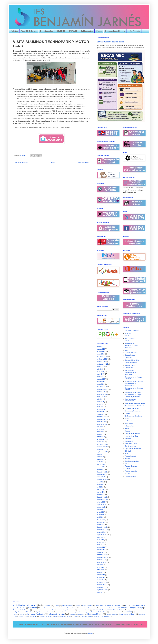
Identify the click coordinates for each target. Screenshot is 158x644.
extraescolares (130, 426)
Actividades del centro (132, 331)
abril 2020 (100, 517)
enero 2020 (101, 525)
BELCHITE (61, 31)
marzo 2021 (101, 489)
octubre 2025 (101, 362)
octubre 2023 (101, 422)
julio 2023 (100, 427)
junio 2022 (100, 457)
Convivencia (129, 368)
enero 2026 (101, 354)
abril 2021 (100, 487)
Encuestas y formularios (133, 411)
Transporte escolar (131, 471)
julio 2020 (100, 510)
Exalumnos (128, 421)
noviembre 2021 (102, 474)
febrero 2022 (101, 467)
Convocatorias (130, 370)
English (127, 413)
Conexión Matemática (132, 360)
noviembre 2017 (102, 585)
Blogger (91, 633)
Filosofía (128, 429)
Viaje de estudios (130, 476)
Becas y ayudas (130, 343)
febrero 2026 (101, 352)
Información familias (131, 436)
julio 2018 (100, 565)
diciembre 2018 (102, 555)
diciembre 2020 (102, 497)
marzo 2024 (101, 409)
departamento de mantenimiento (130, 400)
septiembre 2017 (102, 590)
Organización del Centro (133, 449)
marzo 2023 (101, 437)
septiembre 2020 (102, 505)
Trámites (128, 469)
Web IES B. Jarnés (29, 31)
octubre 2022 (101, 449)
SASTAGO (73, 31)
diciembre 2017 (102, 582)
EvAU (127, 418)
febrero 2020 (101, 522)
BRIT (126, 350)
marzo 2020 (101, 520)
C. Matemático (87, 31)
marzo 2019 (101, 547)
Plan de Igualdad (130, 456)
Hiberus (127, 431)
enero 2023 (101, 442)
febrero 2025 (101, 382)
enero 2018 (101, 580)
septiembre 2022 (102, 452)
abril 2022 (100, 462)
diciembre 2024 (102, 387)
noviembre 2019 (102, 530)
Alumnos (128, 333)
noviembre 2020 (102, 500)
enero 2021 (101, 495)
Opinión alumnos (130, 446)
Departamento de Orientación (134, 406)
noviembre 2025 (102, 359)
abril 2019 (100, 545)
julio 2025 (100, 369)
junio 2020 (100, 512)
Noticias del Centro (131, 444)
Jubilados (128, 439)
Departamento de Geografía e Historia (63, 610)
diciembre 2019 (102, 527)
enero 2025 (101, 384)
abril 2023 (100, 434)
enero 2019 (101, 552)
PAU (126, 454)
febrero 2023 (101, 439)
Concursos (128, 358)
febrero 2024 (101, 412)
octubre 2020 (101, 502)
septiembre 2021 (102, 479)
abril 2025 (100, 377)
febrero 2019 (101, 550)
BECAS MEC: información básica (111, 42)
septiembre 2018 (102, 562)
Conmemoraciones (131, 363)
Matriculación (129, 441)
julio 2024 (100, 399)
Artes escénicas (130, 338)
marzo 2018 (101, 575)
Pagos (99, 31)
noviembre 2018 (102, 557)
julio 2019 (100, 537)
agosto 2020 (101, 507)
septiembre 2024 (102, 394)
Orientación (129, 451)
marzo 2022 (101, 464)
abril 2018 (100, 572)
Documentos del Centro (115, 31)
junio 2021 (100, 482)
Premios (128, 459)
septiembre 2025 (102, 364)
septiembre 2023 (102, 424)
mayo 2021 (101, 485)
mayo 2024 (101, 404)
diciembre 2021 (102, 472)
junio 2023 (100, 429)
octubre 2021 (101, 477)
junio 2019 (100, 540)
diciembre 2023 (102, 417)
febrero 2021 (101, 492)
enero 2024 (101, 414)
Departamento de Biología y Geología (130, 608)
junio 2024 (100, 402)
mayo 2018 (101, 570)
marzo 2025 (101, 379)
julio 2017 (100, 592)
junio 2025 (100, 372)
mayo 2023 (101, 432)
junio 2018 (100, 567)
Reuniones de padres (132, 461)
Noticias (14, 31)
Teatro (127, 464)
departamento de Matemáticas (135, 403)
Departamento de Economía (134, 381)
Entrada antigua (84, 162)
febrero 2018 (101, 577)
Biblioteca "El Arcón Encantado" (131, 347)
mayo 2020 (101, 515)
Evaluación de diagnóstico (133, 416)
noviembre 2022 (102, 447)
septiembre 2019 (102, 535)
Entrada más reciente (21, 162)
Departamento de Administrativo (131, 374)
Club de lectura (130, 355)
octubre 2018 (101, 560)
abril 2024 (100, 407)
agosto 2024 (101, 397)
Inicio (53, 162)
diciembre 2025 (102, 357)
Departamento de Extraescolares (131, 385)
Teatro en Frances (131, 466)
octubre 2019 (101, 532)
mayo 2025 (101, 374)
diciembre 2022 (102, 444)
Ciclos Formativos (131, 353)
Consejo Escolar (130, 365)
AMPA (127, 336)
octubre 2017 (101, 587)
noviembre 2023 (102, 419)
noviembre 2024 (102, 389)
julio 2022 (100, 454)
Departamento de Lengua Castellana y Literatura (133, 396)
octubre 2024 (101, 392)
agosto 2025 (101, 367)
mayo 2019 (101, 542)
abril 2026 (100, 346)
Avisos (127, 341)
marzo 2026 (101, 349)
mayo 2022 (101, 459)
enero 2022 (101, 469)
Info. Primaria (134, 31)
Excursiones (129, 424)
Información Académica (133, 433)
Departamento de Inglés (133, 392)
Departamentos (47, 31)
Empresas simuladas (132, 408)
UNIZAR (128, 474)
